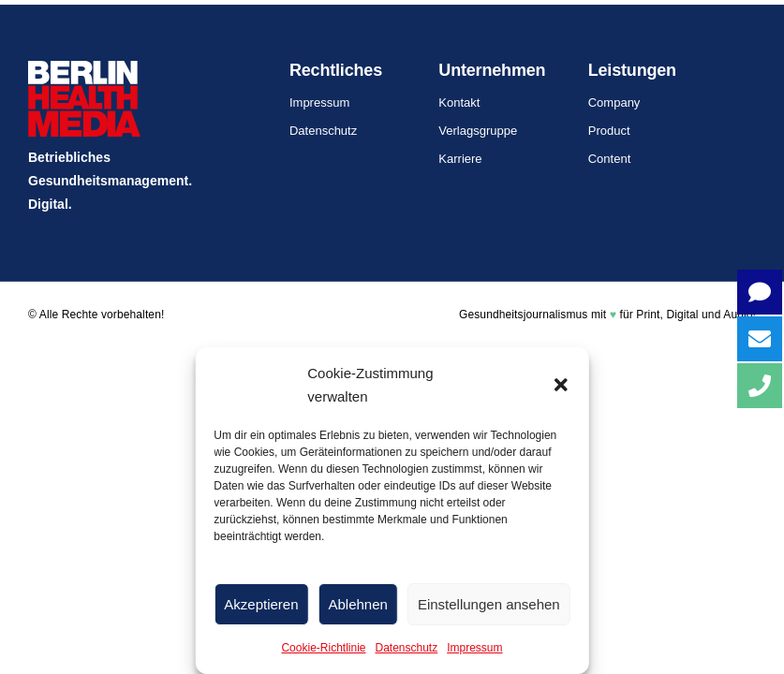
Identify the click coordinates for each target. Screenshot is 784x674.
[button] (561, 385)
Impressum (474, 648)
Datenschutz (406, 648)
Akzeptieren (261, 604)
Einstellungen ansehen (489, 604)
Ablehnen (358, 604)
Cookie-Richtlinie (323, 648)
